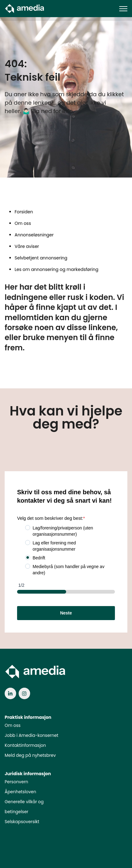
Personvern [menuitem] (16, 782)
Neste (66, 613)
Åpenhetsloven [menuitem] (20, 792)
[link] (25, 8)
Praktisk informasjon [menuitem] (28, 717)
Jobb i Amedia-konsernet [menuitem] (32, 735)
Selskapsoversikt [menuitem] (22, 822)
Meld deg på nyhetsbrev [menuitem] (30, 755)
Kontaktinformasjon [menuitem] (25, 745)
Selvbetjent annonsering (41, 258)
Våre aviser (27, 246)
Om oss (23, 223)
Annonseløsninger (34, 235)
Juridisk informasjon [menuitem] (28, 774)
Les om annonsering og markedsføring (57, 269)
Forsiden (24, 212)
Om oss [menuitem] (13, 726)
